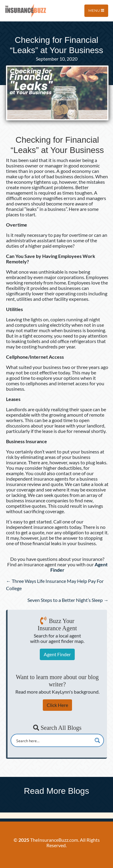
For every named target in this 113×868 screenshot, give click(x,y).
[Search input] (53, 740)
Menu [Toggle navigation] (96, 10)
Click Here (57, 705)
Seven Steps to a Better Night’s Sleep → (68, 600)
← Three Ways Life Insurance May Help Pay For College (55, 585)
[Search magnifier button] (97, 740)
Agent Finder (57, 654)
